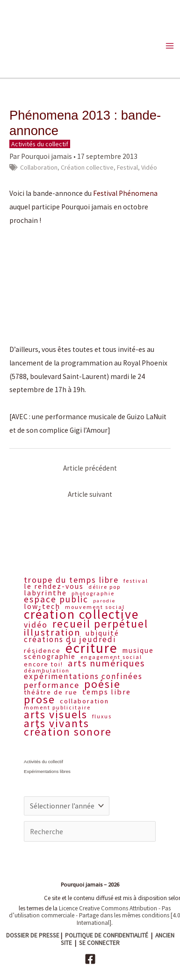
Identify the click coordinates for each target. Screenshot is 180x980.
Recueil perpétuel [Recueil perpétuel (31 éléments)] (100, 624)
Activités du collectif (40, 144)
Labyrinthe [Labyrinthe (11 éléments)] (45, 593)
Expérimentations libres (47, 771)
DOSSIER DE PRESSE (33, 935)
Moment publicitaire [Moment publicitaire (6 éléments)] (57, 708)
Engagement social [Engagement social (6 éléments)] (111, 657)
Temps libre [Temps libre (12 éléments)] (107, 692)
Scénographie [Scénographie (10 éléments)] (50, 657)
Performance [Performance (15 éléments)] (52, 685)
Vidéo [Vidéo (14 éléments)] (36, 625)
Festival (127, 167)
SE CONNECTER (99, 943)
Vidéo (149, 167)
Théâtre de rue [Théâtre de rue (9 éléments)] (51, 693)
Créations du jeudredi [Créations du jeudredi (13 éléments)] (70, 640)
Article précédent (90, 468)
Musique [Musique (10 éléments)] (138, 651)
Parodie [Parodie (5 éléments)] (104, 601)
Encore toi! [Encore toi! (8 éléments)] (43, 665)
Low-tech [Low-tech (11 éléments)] (42, 606)
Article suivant (90, 494)
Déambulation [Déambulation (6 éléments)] (47, 671)
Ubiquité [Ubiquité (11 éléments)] (102, 633)
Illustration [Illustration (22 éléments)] (52, 633)
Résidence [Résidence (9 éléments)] (42, 651)
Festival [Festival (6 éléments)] (136, 581)
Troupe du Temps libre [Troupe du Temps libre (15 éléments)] (71, 580)
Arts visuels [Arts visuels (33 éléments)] (56, 714)
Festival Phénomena (125, 193)
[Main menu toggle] (170, 46)
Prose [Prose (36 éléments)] (40, 700)
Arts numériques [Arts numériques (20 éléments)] (106, 663)
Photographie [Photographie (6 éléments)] (93, 594)
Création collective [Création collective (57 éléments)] (81, 615)
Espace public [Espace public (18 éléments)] (56, 600)
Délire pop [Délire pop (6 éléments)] (104, 587)
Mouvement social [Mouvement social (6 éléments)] (95, 607)
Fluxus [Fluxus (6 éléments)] (102, 716)
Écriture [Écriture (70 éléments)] (92, 648)
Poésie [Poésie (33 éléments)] (102, 684)
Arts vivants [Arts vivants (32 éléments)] (57, 724)
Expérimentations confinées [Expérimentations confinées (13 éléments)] (83, 677)
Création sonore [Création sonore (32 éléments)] (68, 732)
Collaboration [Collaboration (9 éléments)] (84, 701)
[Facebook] (90, 959)
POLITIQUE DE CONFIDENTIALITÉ (107, 935)
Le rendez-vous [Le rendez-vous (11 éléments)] (54, 586)
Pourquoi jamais (47, 156)
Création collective (87, 167)
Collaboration (39, 167)
